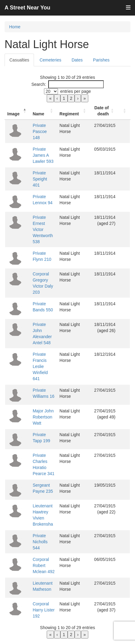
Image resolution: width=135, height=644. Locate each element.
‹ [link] (57, 98)
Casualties (19, 60)
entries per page (75, 91)
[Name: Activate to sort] (44, 111)
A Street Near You (27, 8)
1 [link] (64, 98)
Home (15, 27)
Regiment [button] (71, 114)
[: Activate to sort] (124, 111)
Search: (39, 84)
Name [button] (37, 114)
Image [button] (13, 114)
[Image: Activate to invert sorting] (17, 111)
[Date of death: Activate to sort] (105, 111)
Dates (77, 60)
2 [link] (71, 98)
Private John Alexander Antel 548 (43, 318)
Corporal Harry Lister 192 (42, 583)
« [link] (50, 98)
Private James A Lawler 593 (41, 152)
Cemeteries (50, 60)
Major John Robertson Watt (41, 393)
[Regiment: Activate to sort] (74, 111)
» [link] (85, 98)
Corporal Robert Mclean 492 (42, 538)
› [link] (78, 98)
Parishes (101, 60)
